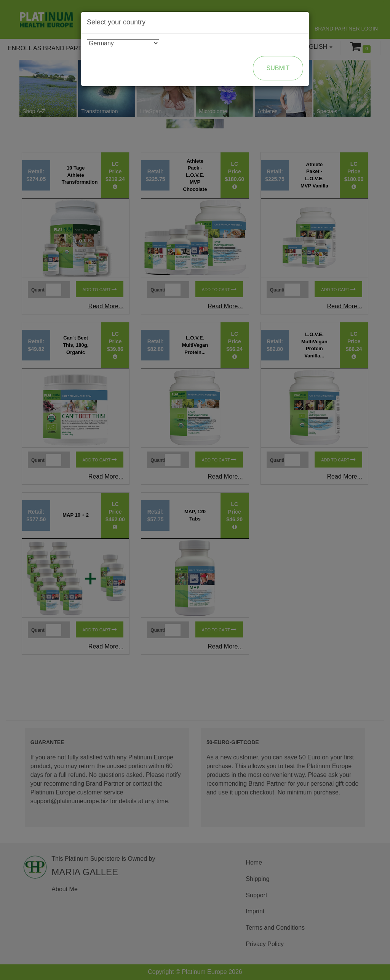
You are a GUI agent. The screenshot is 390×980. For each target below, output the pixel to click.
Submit (278, 68)
